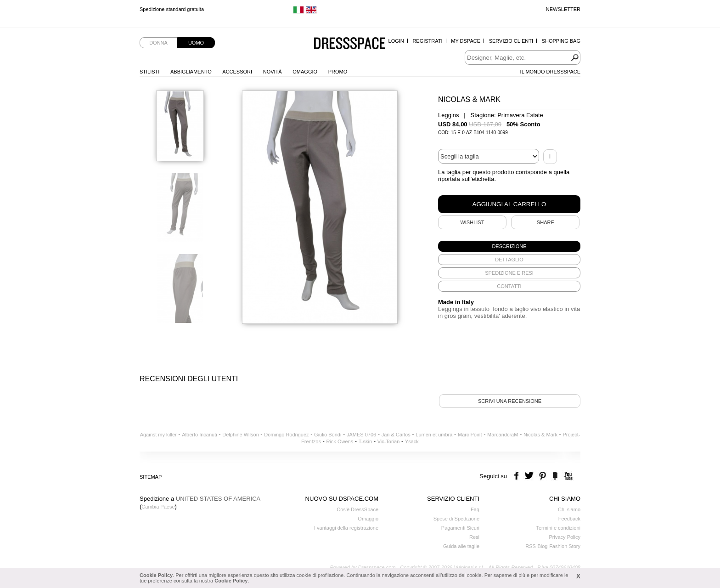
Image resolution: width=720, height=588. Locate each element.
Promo (338, 72)
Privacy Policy (565, 537)
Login (396, 41)
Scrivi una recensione (510, 401)
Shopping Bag (561, 41)
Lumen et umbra (434, 435)
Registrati (427, 41)
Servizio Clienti (511, 41)
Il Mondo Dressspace (550, 72)
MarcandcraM (503, 435)
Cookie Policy (156, 575)
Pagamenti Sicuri (460, 528)
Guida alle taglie (461, 546)
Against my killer (158, 435)
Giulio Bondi (328, 435)
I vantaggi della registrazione (346, 528)
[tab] (509, 246)
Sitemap (151, 477)
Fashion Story (565, 546)
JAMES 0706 (361, 435)
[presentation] (509, 246)
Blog (542, 546)
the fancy (555, 476)
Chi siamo (569, 509)
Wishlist (472, 222)
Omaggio (305, 72)
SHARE (546, 222)
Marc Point (470, 435)
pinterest (543, 476)
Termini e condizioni (558, 528)
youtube (567, 476)
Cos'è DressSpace (357, 509)
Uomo (196, 43)
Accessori (237, 72)
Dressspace (349, 44)
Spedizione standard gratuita (172, 9)
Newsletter (563, 9)
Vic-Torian (389, 441)
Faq (475, 509)
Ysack (412, 441)
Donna (158, 43)
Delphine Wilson (240, 435)
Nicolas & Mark (540, 435)
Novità (273, 72)
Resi (474, 537)
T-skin (365, 441)
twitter (530, 476)
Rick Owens (340, 441)
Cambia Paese (158, 507)
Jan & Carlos (396, 435)
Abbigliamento (191, 72)
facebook (518, 476)
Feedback (569, 519)
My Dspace (466, 41)
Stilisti (149, 72)
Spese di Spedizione (456, 519)
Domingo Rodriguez (286, 435)
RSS (531, 546)
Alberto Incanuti (199, 435)
